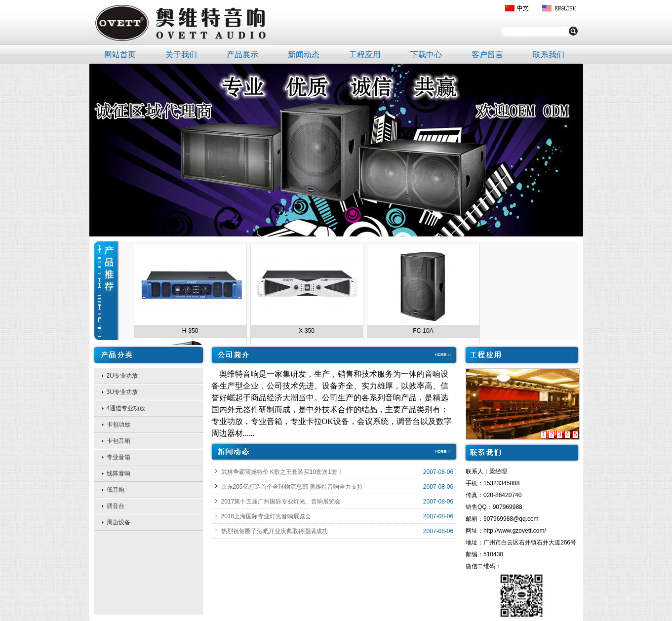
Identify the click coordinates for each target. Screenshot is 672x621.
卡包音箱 (119, 441)
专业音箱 (119, 457)
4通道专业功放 (126, 408)
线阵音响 (119, 473)
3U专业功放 (122, 392)
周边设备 (119, 522)
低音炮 (116, 490)
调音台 (116, 506)
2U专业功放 (122, 376)
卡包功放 (119, 425)
